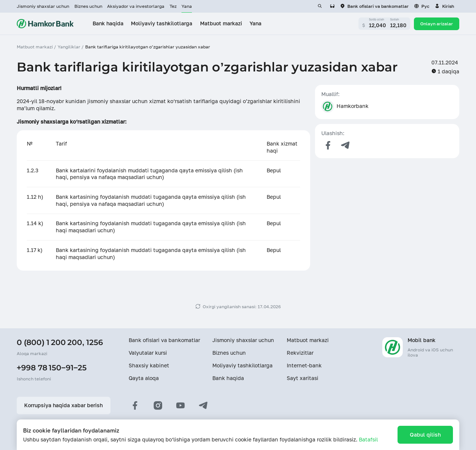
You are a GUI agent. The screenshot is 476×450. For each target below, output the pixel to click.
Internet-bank (304, 366)
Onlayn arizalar (437, 24)
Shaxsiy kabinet (149, 366)
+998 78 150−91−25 (52, 368)
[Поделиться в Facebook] (328, 146)
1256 (95, 342)
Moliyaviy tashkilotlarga (242, 366)
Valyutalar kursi (148, 353)
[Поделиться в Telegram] (345, 146)
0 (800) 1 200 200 (49, 342)
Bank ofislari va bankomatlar (164, 340)
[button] (444, 6)
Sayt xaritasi (303, 378)
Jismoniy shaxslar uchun (43, 6)
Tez (173, 6)
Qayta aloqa (144, 378)
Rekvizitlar (300, 353)
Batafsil (368, 440)
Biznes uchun (88, 6)
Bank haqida (228, 378)
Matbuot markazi (308, 340)
